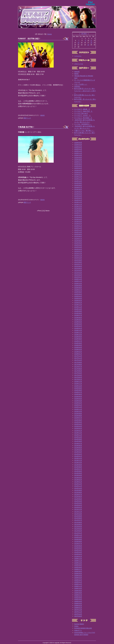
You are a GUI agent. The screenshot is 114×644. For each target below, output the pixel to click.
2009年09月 (78, 565)
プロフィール (79, 64)
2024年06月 (78, 189)
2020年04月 (78, 296)
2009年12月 (78, 559)
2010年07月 (78, 544)
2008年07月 (78, 595)
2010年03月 (78, 552)
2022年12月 (78, 228)
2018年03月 (78, 349)
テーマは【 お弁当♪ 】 (83, 116)
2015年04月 (78, 424)
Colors (76, 626)
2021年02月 (78, 275)
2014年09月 (78, 439)
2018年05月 (78, 345)
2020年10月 (78, 283)
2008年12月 (78, 584)
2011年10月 (78, 514)
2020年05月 (78, 294)
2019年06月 (78, 318)
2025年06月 (78, 164)
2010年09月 (78, 539)
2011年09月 (78, 516)
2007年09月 (78, 616)
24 (88, 45)
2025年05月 (78, 166)
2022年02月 (78, 249)
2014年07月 (78, 443)
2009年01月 (78, 582)
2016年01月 (78, 405)
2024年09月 (78, 183)
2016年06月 (78, 394)
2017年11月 (78, 358)
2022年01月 (78, 251)
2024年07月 (78, 187)
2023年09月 (78, 209)
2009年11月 (78, 561)
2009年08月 (78, 567)
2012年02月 (78, 505)
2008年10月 (78, 588)
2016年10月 (78, 386)
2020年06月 (78, 292)
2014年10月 (78, 437)
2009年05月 (78, 573)
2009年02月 (78, 580)
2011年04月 (78, 527)
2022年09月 (78, 234)
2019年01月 (78, 328)
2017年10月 (78, 360)
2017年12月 (78, 356)
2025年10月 (78, 155)
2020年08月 (78, 288)
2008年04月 (78, 601)
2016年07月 (78, 392)
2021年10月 (78, 258)
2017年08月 (78, 364)
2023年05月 (78, 217)
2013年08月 (78, 467)
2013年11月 (78, 460)
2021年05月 (78, 268)
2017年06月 (78, 369)
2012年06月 (78, 497)
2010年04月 (78, 550)
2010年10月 (78, 537)
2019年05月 (78, 320)
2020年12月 (78, 279)
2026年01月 (78, 149)
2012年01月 (78, 507)
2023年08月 (78, 211)
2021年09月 (78, 260)
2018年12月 (78, 330)
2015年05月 (78, 422)
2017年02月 (78, 377)
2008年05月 (78, 599)
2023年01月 (78, 226)
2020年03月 (78, 298)
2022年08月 (78, 236)
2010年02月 (78, 554)
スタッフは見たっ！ (81, 84)
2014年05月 (78, 448)
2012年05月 (78, 499)
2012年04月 (78, 501)
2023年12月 (78, 202)
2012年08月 (78, 492)
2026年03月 (78, 145)
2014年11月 (78, 435)
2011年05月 (78, 524)
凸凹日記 (77, 86)
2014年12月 (78, 433)
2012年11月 (78, 486)
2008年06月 (78, 597)
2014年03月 (78, 452)
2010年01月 (78, 556)
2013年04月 (78, 475)
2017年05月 (78, 371)
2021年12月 (78, 254)
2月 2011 (84, 34)
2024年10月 (78, 181)
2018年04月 (78, 347)
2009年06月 (78, 571)
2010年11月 (78, 535)
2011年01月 (78, 533)
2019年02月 (78, 326)
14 (78, 43)
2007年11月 (78, 612)
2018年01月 (78, 354)
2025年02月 (78, 172)
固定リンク (27, 118)
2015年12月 (78, 407)
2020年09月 (78, 286)
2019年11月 (78, 307)
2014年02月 (78, 454)
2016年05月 (78, 396)
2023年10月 (78, 207)
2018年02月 (78, 352)
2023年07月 (78, 213)
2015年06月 (78, 420)
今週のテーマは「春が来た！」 (84, 131)
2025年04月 (78, 168)
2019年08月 (78, 313)
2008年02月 (78, 605)
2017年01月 (78, 379)
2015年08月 (78, 416)
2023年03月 (78, 222)
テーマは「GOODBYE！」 (83, 124)
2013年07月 (78, 469)
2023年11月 (78, 204)
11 (91, 41)
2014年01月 (78, 456)
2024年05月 (78, 192)
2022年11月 (78, 230)
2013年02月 (78, 480)
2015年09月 (78, 413)
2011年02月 (78, 531)
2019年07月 (78, 315)
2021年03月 (78, 273)
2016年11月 (78, 384)
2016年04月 (78, 399)
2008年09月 (78, 591)
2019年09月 (78, 311)
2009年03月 (78, 578)
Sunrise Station (79, 624)
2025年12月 (78, 151)
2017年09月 (78, 362)
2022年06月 (78, 241)
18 (91, 43)
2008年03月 (78, 603)
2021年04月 (78, 271)
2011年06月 (78, 522)
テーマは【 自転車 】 (82, 109)
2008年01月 (78, 608)
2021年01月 (78, 277)
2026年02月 (78, 147)
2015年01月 (78, 431)
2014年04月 (78, 450)
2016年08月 (78, 390)
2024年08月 (78, 185)
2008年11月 (78, 586)
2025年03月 (78, 170)
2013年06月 (78, 471)
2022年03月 (78, 247)
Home (50, 34)
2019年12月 (78, 305)
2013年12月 (78, 458)
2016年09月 (78, 388)
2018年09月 (78, 337)
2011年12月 (78, 509)
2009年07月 (78, 569)
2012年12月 (78, 484)
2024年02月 (78, 198)
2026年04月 (78, 143)
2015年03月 (78, 426)
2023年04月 (78, 219)
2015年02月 (78, 428)
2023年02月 (78, 224)
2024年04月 (78, 194)
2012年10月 (78, 488)
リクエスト (78, 56)
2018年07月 (78, 341)
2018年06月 (78, 343)
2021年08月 (78, 262)
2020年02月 (78, 300)
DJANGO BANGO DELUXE (83, 628)
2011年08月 (78, 518)
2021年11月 (78, 256)
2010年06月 (78, 546)
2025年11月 (78, 153)
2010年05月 (78, 548)
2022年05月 (78, 243)
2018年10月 (78, 335)
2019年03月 (78, 324)
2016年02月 (78, 403)
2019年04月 (78, 322)
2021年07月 (78, 264)
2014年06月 (78, 446)
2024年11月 (78, 179)
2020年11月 (78, 281)
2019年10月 (78, 309)
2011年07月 (78, 520)
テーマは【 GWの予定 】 (83, 111)
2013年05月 (78, 473)
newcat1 (77, 72)
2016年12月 (78, 381)
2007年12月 (78, 610)
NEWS (42, 115)
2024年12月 (78, 177)
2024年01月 (78, 200)
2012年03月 (78, 503)
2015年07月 (78, 418)
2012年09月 (78, 490)
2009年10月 (78, 563)
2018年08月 (78, 339)
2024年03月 (78, 196)
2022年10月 (78, 232)
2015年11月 (78, 409)
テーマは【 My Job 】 (81, 113)
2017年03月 (78, 375)
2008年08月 (78, 593)
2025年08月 (78, 160)
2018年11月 (78, 332)
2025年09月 (78, 158)
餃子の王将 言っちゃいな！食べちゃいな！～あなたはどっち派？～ (85, 91)
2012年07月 (78, 495)
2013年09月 (78, 465)
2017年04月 (78, 373)
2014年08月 (78, 441)
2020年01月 (78, 303)
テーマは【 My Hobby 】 (83, 118)
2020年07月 (78, 290)
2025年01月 (78, 175)
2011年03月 (78, 529)
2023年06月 (78, 215)
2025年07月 (78, 162)
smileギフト (78, 630)
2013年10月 (78, 463)
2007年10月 (78, 614)
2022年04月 (78, 245)
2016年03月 (78, 401)
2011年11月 (78, 512)
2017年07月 (78, 367)
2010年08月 (78, 541)
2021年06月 (78, 266)
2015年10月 (78, 411)
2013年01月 (78, 482)
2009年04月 (78, 576)
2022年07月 (78, 239)
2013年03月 (78, 478)
